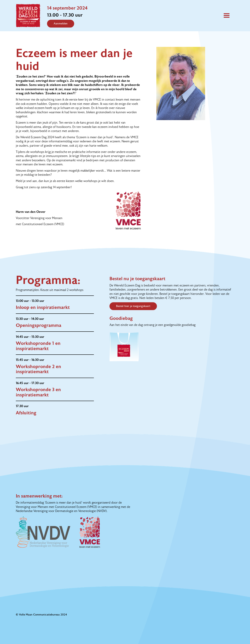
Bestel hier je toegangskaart (133, 306)
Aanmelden (61, 24)
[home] (31, 16)
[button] (227, 16)
